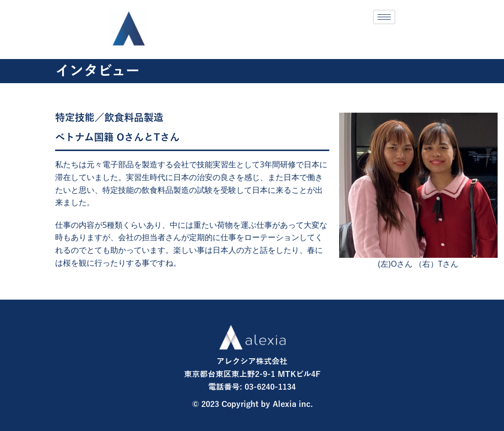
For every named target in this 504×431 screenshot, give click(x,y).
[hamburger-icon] (384, 17)
